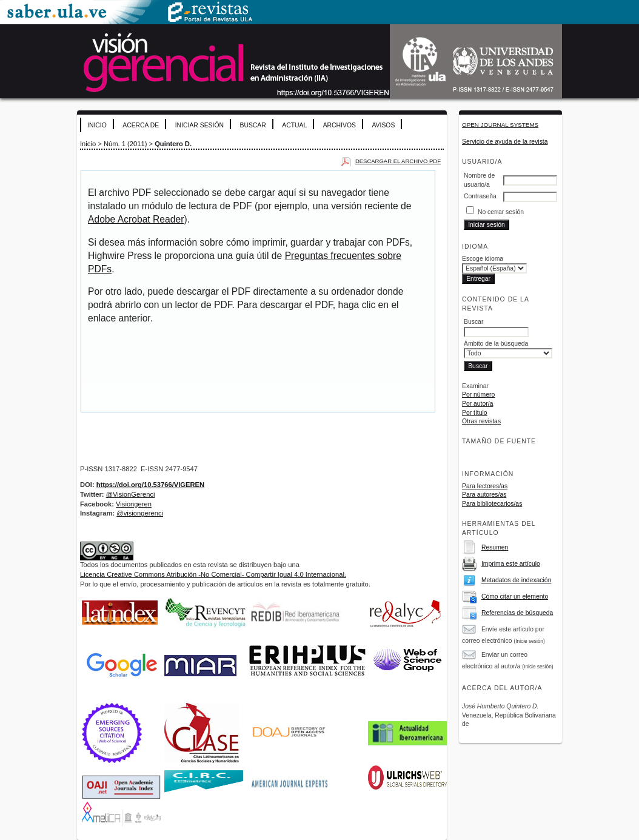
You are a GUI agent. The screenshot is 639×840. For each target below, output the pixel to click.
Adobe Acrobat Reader (136, 219)
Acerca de (141, 125)
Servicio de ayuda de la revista (505, 142)
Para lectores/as (485, 486)
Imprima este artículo (511, 564)
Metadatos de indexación (517, 580)
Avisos (383, 125)
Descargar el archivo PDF (398, 161)
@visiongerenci (140, 513)
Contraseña (480, 196)
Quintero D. (173, 144)
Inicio (97, 125)
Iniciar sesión (199, 125)
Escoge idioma (483, 259)
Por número (478, 395)
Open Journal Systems (500, 125)
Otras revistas (481, 421)
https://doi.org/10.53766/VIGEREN (150, 485)
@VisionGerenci (131, 494)
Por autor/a (477, 404)
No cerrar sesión (501, 212)
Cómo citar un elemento (515, 596)
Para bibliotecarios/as (492, 504)
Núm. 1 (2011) (125, 144)
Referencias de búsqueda (517, 613)
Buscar (253, 125)
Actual (294, 125)
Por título (475, 413)
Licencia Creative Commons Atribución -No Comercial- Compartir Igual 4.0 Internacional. (213, 574)
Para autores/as (484, 495)
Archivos (340, 125)
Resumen (495, 547)
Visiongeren (134, 504)
